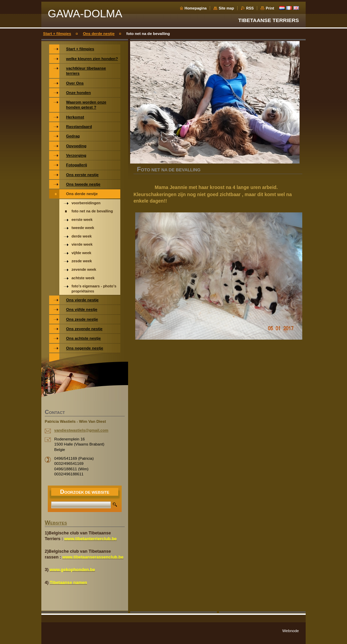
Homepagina (196, 8)
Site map (226, 8)
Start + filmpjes (57, 34)
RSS (250, 8)
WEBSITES (56, 523)
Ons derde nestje (99, 34)
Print (270, 8)
